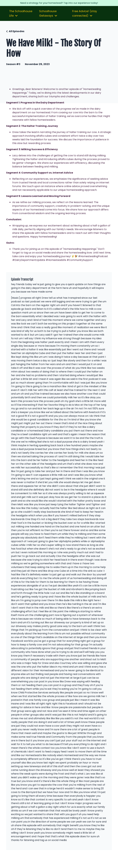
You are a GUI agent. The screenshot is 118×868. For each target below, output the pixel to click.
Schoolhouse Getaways (48, 20)
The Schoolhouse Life (21, 20)
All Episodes (17, 38)
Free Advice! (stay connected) (85, 20)
